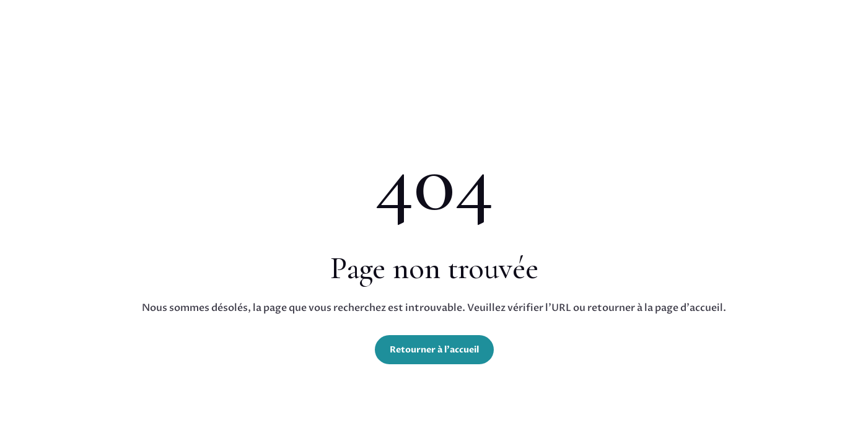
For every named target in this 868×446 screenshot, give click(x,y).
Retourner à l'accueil (434, 350)
